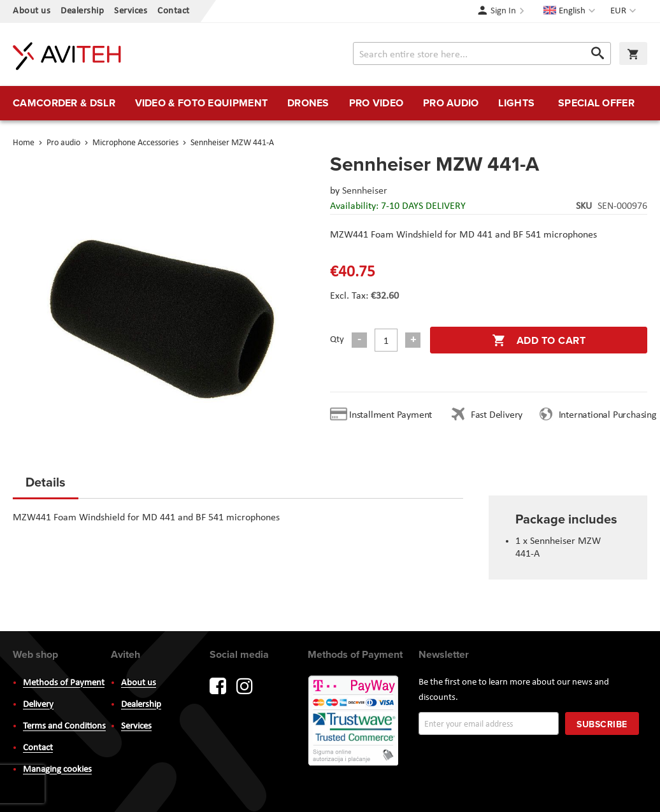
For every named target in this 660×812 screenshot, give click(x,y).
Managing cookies (57, 770)
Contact (174, 11)
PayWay (354, 722)
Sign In (503, 11)
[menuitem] (64, 103)
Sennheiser (365, 191)
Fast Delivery (497, 415)
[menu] (330, 103)
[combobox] (482, 53)
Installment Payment (393, 415)
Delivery (38, 705)
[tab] (46, 486)
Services (131, 11)
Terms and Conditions (64, 726)
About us (32, 11)
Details (46, 482)
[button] (625, 11)
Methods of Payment (64, 683)
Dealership (82, 11)
